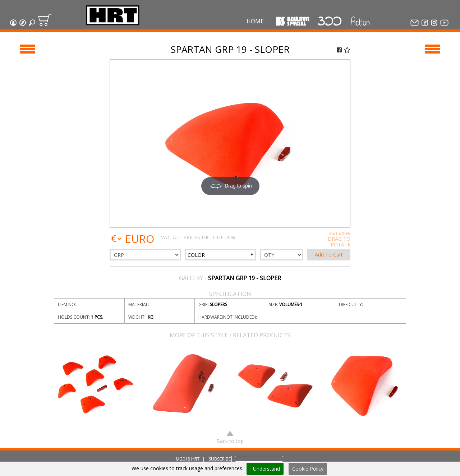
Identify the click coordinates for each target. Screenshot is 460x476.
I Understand (265, 469)
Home (255, 21)
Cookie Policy (308, 469)
